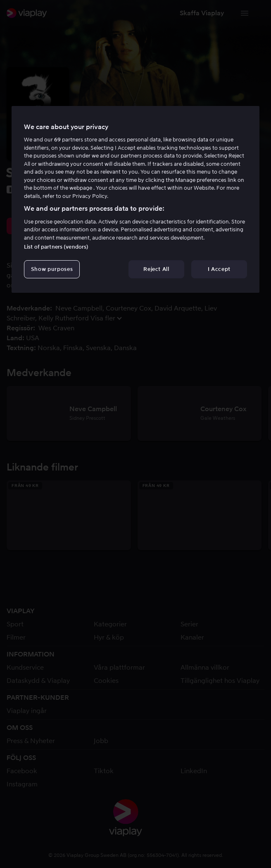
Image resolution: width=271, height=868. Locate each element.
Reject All (156, 269)
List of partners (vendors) (56, 247)
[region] (135, 200)
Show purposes (52, 269)
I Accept (219, 269)
